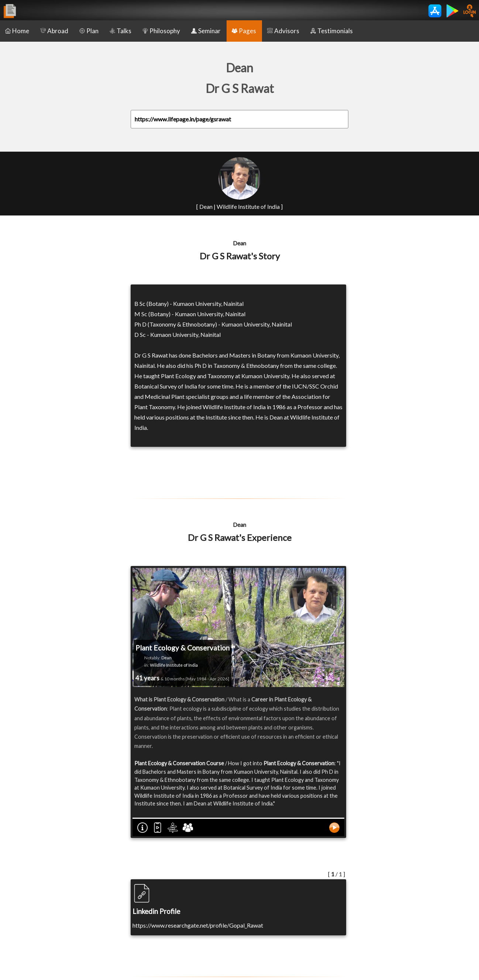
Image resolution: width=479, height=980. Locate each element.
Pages (244, 31)
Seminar (206, 31)
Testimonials (332, 31)
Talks (120, 31)
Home (17, 31)
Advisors (283, 31)
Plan (89, 31)
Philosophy (161, 31)
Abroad (54, 31)
